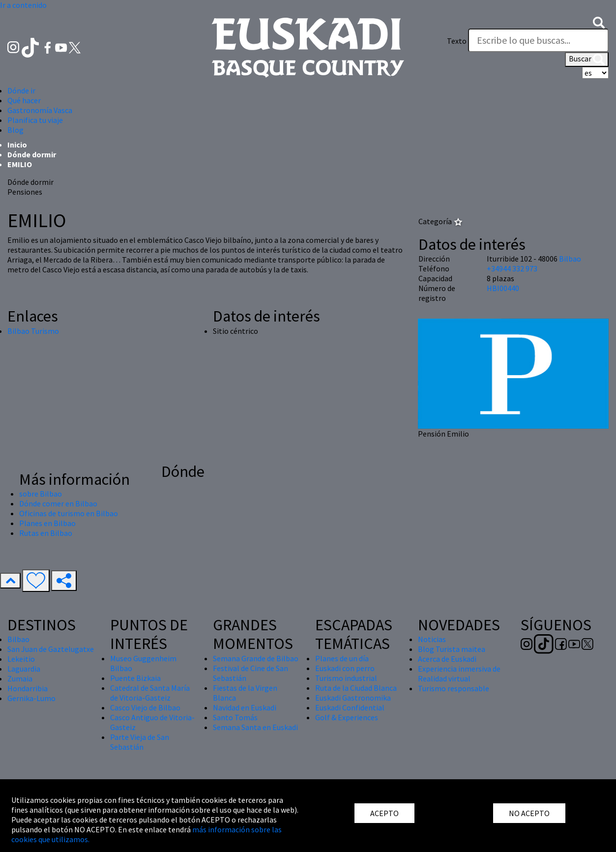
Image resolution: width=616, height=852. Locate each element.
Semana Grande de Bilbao (256, 658)
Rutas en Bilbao (46, 533)
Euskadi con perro (345, 668)
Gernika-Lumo (31, 698)
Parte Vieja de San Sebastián (140, 742)
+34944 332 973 (512, 268)
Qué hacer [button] (24, 100)
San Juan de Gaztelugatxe (51, 649)
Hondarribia (28, 688)
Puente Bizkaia (135, 678)
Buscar (587, 59)
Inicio (17, 145)
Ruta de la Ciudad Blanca (356, 688)
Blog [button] (15, 130)
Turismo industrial (346, 678)
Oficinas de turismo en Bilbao (69, 513)
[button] (599, 22)
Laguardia (24, 669)
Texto (457, 41)
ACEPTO (384, 813)
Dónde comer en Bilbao (58, 503)
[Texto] (538, 40)
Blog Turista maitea (452, 649)
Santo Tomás (235, 717)
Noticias (432, 639)
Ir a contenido (23, 5)
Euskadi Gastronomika (353, 698)
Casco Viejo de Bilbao (145, 707)
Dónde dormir (32, 154)
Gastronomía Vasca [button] (40, 110)
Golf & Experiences (347, 717)
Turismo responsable (454, 688)
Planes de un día (342, 658)
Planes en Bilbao (47, 523)
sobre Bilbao (41, 494)
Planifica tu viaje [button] (35, 120)
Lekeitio (21, 659)
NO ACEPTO (529, 813)
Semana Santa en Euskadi (255, 727)
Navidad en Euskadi (245, 707)
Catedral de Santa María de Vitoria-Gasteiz (150, 693)
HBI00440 (503, 288)
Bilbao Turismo (33, 331)
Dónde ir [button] (21, 90)
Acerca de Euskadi (447, 659)
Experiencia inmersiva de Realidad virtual (459, 674)
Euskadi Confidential (350, 707)
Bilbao (570, 259)
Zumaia (20, 678)
